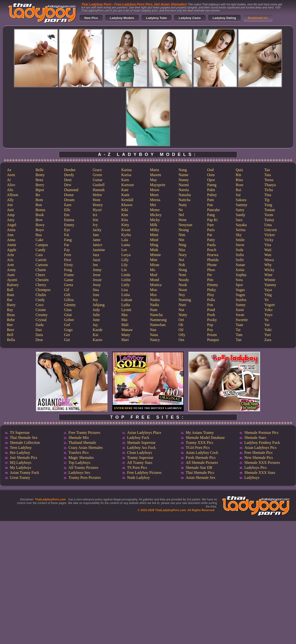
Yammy (270, 285)
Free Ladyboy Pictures (144, 473)
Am (10, 205)
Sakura (241, 200)
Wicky (269, 270)
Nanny (184, 180)
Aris (10, 260)
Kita (125, 220)
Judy (96, 310)
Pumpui (213, 340)
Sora (239, 280)
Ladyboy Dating (225, 18)
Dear (39, 340)
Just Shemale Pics (23, 458)
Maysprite (158, 185)
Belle (40, 170)
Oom (211, 175)
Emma (69, 220)
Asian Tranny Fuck (24, 473)
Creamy (42, 315)
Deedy (69, 175)
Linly (125, 285)
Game (69, 280)
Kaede (98, 330)
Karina (127, 170)
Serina (241, 230)
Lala (125, 240)
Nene (183, 220)
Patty (211, 240)
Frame (69, 275)
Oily (182, 335)
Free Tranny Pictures (84, 433)
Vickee (270, 235)
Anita (11, 230)
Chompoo (43, 290)
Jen (95, 265)
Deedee (70, 170)
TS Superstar (20, 433)
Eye (67, 230)
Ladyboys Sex (79, 473)
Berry (40, 185)
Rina (239, 180)
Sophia (241, 275)
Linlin (126, 280)
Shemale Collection (25, 443)
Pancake (213, 210)
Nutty (183, 315)
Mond (154, 280)
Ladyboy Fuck (138, 438)
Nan (153, 330)
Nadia (154, 305)
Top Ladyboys (79, 463)
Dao (39, 330)
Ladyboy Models (122, 18)
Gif (67, 290)
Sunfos (241, 300)
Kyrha (126, 235)
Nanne (184, 175)
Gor (67, 335)
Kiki (125, 210)
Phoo (211, 270)
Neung (184, 230)
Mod (153, 275)
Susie (240, 310)
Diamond (71, 190)
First (68, 260)
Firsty (69, 265)
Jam (96, 235)
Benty (40, 175)
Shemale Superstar (141, 443)
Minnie (155, 255)
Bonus (40, 210)
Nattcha (184, 200)
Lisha (126, 295)
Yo (266, 300)
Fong (68, 270)
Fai (66, 235)
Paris (211, 230)
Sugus (240, 295)
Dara (39, 335)
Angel (12, 225)
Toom (269, 215)
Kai (95, 335)
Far (67, 245)
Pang (211, 215)
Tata (268, 175)
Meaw (155, 190)
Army (11, 270)
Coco (40, 305)
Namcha (156, 315)
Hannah (99, 190)
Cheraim (42, 280)
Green (97, 175)
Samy (240, 210)
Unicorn (270, 230)
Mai (124, 320)
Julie (96, 315)
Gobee (69, 320)
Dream (69, 200)
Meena (155, 200)
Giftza (69, 300)
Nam (154, 310)
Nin (181, 240)
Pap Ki (212, 220)
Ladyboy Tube (156, 18)
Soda (240, 250)
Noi (181, 260)
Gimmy (70, 305)
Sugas (240, 290)
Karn (125, 180)
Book (40, 215)
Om (181, 340)
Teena (269, 180)
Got (67, 340)
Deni (68, 180)
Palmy (212, 195)
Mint (154, 260)
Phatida (213, 260)
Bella (11, 340)
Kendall (127, 200)
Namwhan (158, 325)
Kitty (125, 225)
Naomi (184, 185)
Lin (124, 270)
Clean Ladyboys (139, 453)
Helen (97, 195)
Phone (212, 265)
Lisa (125, 290)
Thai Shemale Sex (24, 438)
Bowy (40, 225)
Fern (68, 255)
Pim (210, 280)
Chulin (41, 295)
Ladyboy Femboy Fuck (262, 443)
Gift (67, 295)
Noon (183, 290)
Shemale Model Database (205, 438)
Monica (156, 285)
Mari (125, 340)
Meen (154, 195)
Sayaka (241, 225)
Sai (238, 195)
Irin (95, 220)
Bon (39, 205)
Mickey (156, 215)
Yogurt (270, 305)
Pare (210, 225)
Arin (10, 255)
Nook (183, 285)
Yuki (268, 330)
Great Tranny (20, 478)
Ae (9, 170)
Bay (10, 310)
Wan (268, 255)
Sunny (241, 305)
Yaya (268, 290)
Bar (10, 300)
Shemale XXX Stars (260, 473)
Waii (268, 250)
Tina (268, 195)
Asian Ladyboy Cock (202, 453)
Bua (39, 235)
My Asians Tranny (200, 433)
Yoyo (268, 315)
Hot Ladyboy (20, 453)
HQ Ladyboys (20, 463)
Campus (42, 245)
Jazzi (97, 260)
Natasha (185, 195)
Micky (155, 220)
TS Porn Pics (137, 468)
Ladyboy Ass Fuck (141, 448)
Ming (154, 245)
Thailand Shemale (82, 443)
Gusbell (99, 185)
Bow (39, 220)
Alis (10, 190)
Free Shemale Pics (258, 453)
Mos (153, 295)
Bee (10, 325)
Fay (67, 250)
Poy (210, 330)
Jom (96, 295)
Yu (266, 320)
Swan (240, 315)
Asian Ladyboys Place (144, 433)
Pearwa (213, 255)
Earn (68, 205)
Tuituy (269, 220)
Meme (155, 210)
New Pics (91, 18)
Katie (125, 195)
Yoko (268, 310)
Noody (184, 280)
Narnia (184, 190)
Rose (240, 185)
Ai (9, 180)
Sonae (240, 265)
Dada (40, 325)
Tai (238, 330)
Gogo (68, 330)
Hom (97, 200)
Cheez (40, 275)
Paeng (212, 185)
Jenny (97, 270)
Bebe (11, 320)
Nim (182, 235)
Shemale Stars (255, 438)
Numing (185, 300)
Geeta (69, 285)
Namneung (158, 320)
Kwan (126, 230)
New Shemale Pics (259, 458)
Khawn (127, 205)
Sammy (242, 205)
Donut (69, 195)
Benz (39, 180)
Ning (182, 245)
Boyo (40, 230)
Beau (11, 315)
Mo (153, 270)
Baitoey (13, 285)
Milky (155, 230)
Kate (125, 190)
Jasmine (99, 250)
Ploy (211, 295)
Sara (239, 220)
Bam (10, 295)
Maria (154, 170)
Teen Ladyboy (21, 448)
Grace (97, 170)
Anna (11, 240)
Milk (154, 225)
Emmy (69, 225)
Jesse (97, 275)
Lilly (125, 260)
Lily (125, 265)
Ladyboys (252, 478)
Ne (181, 210)
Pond (211, 310)
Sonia (240, 270)
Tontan (270, 210)
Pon (210, 305)
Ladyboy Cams (190, 18)
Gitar (68, 315)
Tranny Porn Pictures (84, 478)
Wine (268, 275)
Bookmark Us (258, 18)
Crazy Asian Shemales (86, 448)
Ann (10, 235)
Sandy (240, 215)
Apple (12, 250)
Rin (238, 175)
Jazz (96, 255)
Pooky (212, 320)
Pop (210, 325)
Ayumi (12, 280)
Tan (239, 340)
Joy (95, 300)
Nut (181, 310)
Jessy (97, 285)
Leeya (126, 255)
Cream (41, 310)
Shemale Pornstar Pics (261, 433)
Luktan (127, 300)
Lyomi (126, 310)
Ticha (269, 190)
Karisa (126, 175)
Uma (268, 225)
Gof (67, 325)
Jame (97, 240)
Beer (10, 330)
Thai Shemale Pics (200, 473)
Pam (210, 200)
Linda (126, 275)
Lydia (126, 305)
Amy (11, 220)
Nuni (182, 305)
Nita (182, 250)
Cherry (41, 285)
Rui (238, 190)
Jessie (97, 280)
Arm (10, 265)
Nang (183, 170)
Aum (11, 275)
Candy (41, 250)
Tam (239, 335)
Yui (267, 325)
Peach (212, 250)
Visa (268, 245)
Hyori (97, 210)
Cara (39, 255)
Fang (68, 240)
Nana (154, 335)
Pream (212, 335)
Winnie (270, 280)
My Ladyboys (20, 468)
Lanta (126, 245)
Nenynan (185, 225)
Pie (209, 275)
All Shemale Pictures (202, 463)
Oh (181, 325)
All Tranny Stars (140, 463)
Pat (209, 235)
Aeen (11, 175)
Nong (183, 270)
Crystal (41, 320)
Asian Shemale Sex (200, 478)
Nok (182, 265)
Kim (125, 215)
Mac (125, 315)
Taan (239, 325)
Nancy (155, 340)
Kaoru (97, 340)
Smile (240, 240)
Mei (153, 205)
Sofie (240, 260)
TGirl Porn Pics (198, 448)
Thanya (270, 185)
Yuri (268, 335)
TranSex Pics (78, 453)
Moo (153, 290)
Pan (210, 205)
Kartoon (128, 185)
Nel (181, 215)
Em (67, 215)
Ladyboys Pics (255, 468)
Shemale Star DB (199, 468)
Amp (11, 215)
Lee (124, 250)
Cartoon (42, 265)
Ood (210, 170)
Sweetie (242, 320)
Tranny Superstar (140, 458)
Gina (68, 310)
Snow (240, 245)
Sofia (240, 255)
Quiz (239, 170)
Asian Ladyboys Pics (260, 448)
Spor (239, 285)
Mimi (154, 235)
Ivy (95, 225)
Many (126, 335)
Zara (268, 340)
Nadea (155, 300)
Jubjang (99, 305)
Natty (183, 205)
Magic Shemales (81, 458)
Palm (211, 190)
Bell (10, 335)
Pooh (211, 315)
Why (268, 265)
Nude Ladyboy (138, 478)
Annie (12, 245)
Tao (267, 170)
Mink (154, 250)
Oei (181, 320)
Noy (182, 295)
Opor (211, 180)
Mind (154, 240)
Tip (267, 200)
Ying (268, 295)
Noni (182, 275)
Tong (268, 205)
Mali (125, 325)
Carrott (41, 260)
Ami (10, 210)
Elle (67, 210)
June (96, 320)
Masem (156, 175)
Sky (239, 235)
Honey (98, 205)
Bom (39, 200)
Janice (97, 245)
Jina (96, 290)
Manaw (127, 330)
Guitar (98, 180)
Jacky (97, 230)
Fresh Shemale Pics (201, 458)
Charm (41, 270)
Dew (68, 185)
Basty (11, 305)
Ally (10, 200)
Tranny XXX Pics (199, 443)
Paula (211, 245)
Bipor (40, 190)
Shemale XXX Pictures (262, 463)
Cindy (40, 300)
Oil (181, 330)
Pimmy (213, 285)
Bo (38, 195)
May (153, 180)
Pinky (212, 290)
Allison (13, 195)
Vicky (269, 240)
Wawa (269, 260)
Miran (155, 265)
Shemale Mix (79, 438)
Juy (95, 325)
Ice (95, 215)
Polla (211, 300)
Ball (10, 290)
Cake (39, 240)
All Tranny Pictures (83, 468)
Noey (183, 255)
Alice (11, 185)
